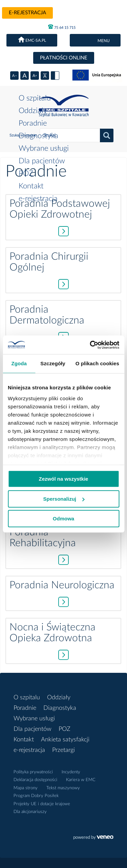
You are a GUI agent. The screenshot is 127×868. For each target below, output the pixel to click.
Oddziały (33, 111)
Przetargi (63, 750)
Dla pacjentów (42, 161)
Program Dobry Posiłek (36, 796)
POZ (26, 173)
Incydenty (71, 772)
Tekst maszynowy (63, 788)
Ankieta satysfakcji (65, 740)
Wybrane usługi (44, 148)
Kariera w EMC (81, 780)
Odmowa (63, 519)
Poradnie (33, 123)
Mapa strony (26, 788)
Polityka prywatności (33, 772)
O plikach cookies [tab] (97, 363)
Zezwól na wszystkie (64, 479)
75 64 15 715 (62, 27)
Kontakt (31, 186)
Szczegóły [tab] (53, 363)
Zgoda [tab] (19, 363)
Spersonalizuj (64, 499)
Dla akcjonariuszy (30, 812)
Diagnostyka (38, 136)
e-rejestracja (27, 13)
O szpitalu (35, 98)
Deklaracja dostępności (35, 780)
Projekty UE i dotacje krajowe (42, 804)
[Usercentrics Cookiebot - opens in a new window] (90, 345)
